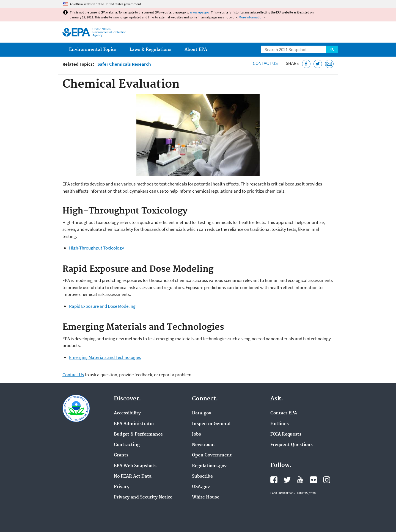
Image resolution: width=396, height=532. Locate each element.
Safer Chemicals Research (124, 64)
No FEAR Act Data (133, 476)
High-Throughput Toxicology (97, 248)
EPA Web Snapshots (135, 466)
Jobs (196, 434)
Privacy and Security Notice (143, 497)
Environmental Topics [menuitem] (93, 50)
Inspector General (211, 424)
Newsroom (203, 445)
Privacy (122, 487)
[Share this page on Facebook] (306, 64)
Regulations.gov (209, 466)
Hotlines (280, 424)
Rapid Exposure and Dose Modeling (102, 306)
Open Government (212, 455)
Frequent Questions (291, 445)
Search (332, 49)
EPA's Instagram (327, 480)
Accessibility (127, 413)
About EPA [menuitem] (196, 50)
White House (206, 497)
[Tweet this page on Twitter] (318, 64)
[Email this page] (329, 64)
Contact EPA (284, 413)
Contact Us (265, 63)
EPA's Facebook (274, 480)
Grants (121, 455)
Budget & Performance (138, 434)
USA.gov (201, 487)
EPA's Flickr (313, 480)
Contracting (127, 445)
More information (251, 17)
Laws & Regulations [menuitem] (150, 50)
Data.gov (202, 413)
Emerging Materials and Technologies (105, 357)
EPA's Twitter (287, 480)
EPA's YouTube (300, 480)
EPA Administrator (134, 424)
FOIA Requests (286, 434)
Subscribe (202, 476)
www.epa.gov (200, 12)
